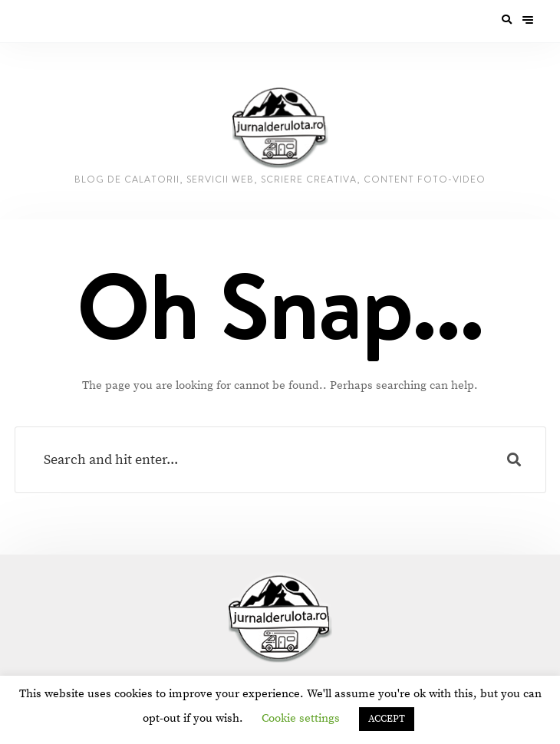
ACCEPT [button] (387, 719)
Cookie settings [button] (301, 718)
